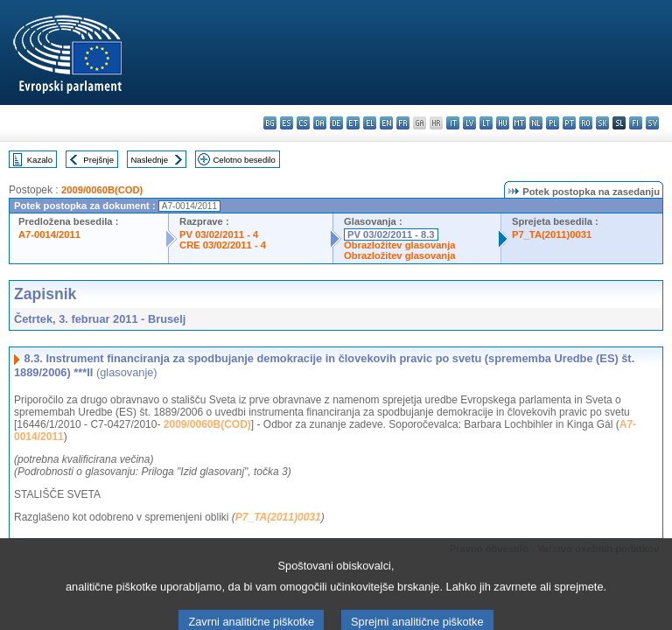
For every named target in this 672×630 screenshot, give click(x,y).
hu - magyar (503, 123)
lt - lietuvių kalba (486, 123)
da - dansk (320, 123)
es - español (287, 123)
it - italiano (453, 123)
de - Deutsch (336, 123)
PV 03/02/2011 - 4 (219, 234)
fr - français (403, 123)
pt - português (569, 123)
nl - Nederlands (536, 123)
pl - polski (553, 123)
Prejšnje (98, 160)
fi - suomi (636, 123)
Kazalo (40, 160)
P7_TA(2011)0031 (552, 234)
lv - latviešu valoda (469, 123)
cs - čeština (303, 123)
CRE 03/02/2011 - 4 (223, 245)
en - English (386, 123)
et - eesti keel (353, 123)
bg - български (270, 123)
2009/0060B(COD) (102, 190)
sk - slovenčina (602, 123)
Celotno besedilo (244, 160)
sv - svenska (652, 123)
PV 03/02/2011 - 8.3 (391, 234)
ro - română (586, 123)
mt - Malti (519, 123)
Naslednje (149, 160)
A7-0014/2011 (49, 234)
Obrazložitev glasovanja (399, 245)
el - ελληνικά (370, 123)
